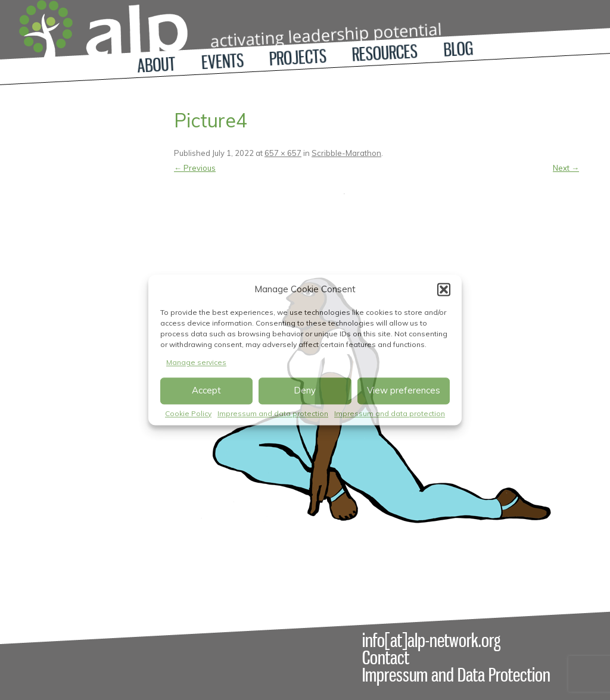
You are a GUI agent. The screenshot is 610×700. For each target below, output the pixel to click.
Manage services (196, 362)
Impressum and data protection (273, 413)
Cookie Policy (188, 413)
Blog (458, 49)
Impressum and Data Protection (456, 675)
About (157, 65)
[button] (444, 289)
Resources (385, 53)
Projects (298, 57)
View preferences (404, 391)
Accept (206, 391)
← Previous (195, 168)
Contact (386, 658)
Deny (305, 391)
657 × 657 (283, 153)
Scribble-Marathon (346, 153)
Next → (566, 168)
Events (222, 61)
